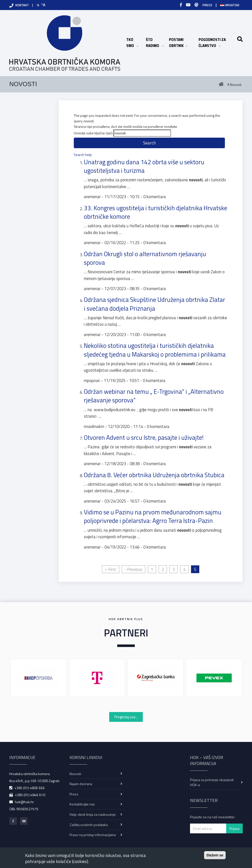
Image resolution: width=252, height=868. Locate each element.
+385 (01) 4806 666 (29, 788)
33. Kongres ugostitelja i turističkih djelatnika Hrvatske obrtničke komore (155, 212)
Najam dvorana (81, 784)
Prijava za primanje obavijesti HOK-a (212, 782)
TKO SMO (134, 43)
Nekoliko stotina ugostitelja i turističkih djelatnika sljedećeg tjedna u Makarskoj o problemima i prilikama (155, 350)
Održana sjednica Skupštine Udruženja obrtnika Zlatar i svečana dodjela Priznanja (154, 304)
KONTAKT (22, 5)
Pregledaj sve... (126, 717)
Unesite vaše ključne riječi (93, 133)
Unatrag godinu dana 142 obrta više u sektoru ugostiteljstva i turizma (144, 166)
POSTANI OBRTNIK (181, 43)
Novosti (75, 774)
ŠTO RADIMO (155, 43)
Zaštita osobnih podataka (89, 825)
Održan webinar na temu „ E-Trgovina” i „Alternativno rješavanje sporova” (154, 396)
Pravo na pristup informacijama (93, 835)
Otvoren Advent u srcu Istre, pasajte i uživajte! (144, 438)
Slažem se (215, 855)
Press (74, 794)
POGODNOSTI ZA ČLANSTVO (216, 43)
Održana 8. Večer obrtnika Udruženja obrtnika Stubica (154, 475)
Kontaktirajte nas (82, 804)
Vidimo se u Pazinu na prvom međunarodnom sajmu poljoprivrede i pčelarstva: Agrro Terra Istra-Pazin (153, 516)
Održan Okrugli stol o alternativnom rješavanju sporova (145, 258)
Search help (83, 155)
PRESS (207, 5)
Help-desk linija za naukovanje (93, 814)
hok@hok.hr (24, 802)
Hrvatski (230, 5)
